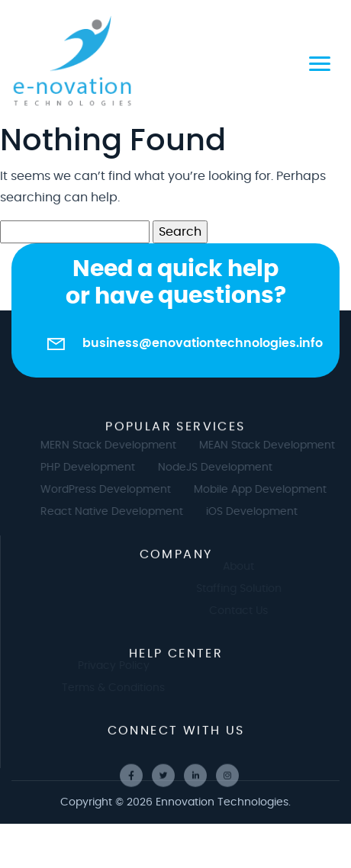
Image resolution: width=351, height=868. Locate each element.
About (245, 567)
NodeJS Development (221, 468)
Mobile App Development (266, 490)
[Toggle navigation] (320, 61)
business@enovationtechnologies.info (203, 343)
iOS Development (258, 512)
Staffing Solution (245, 589)
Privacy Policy (107, 666)
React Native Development (118, 512)
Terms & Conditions (106, 688)
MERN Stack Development (114, 445)
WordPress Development (112, 490)
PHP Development (94, 468)
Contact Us (245, 611)
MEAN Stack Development (273, 445)
